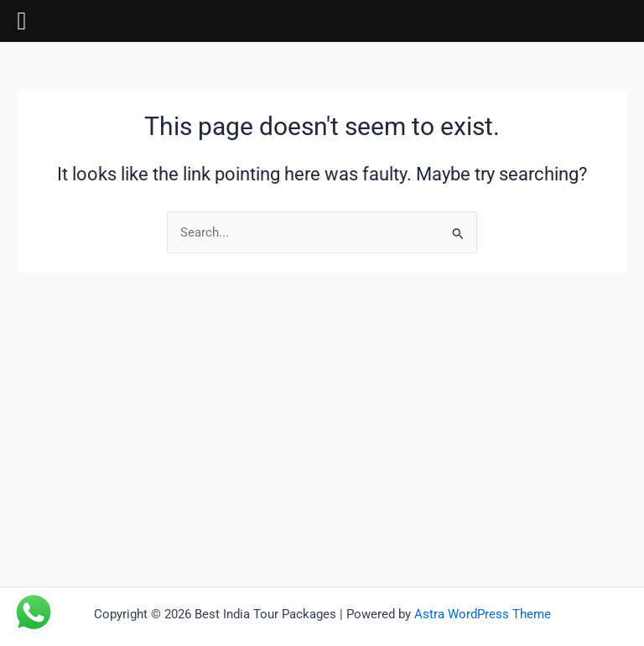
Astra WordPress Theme (483, 614)
